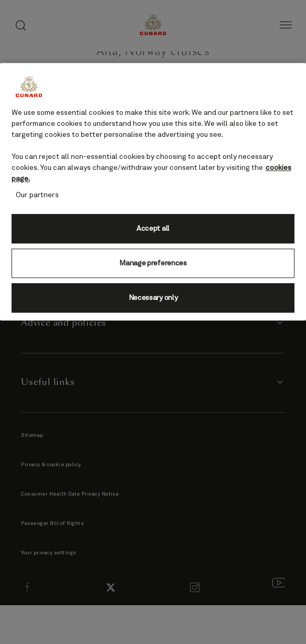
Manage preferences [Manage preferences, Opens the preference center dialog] (153, 263)
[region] (153, 192)
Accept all (153, 229)
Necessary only (153, 298)
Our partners (37, 195)
